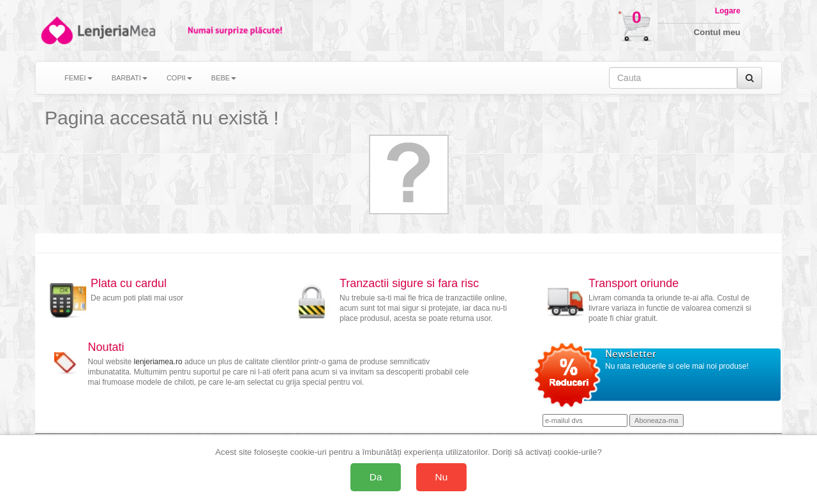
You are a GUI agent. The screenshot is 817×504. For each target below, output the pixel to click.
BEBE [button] (224, 78)
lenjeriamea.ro (158, 362)
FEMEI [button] (79, 78)
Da (376, 477)
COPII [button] (179, 78)
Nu (442, 477)
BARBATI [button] (130, 78)
